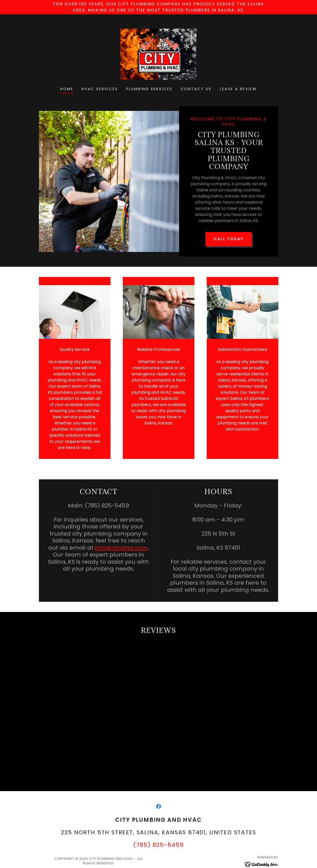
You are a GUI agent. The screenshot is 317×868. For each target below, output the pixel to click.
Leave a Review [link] (238, 89)
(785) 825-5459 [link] (159, 848)
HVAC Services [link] (100, 89)
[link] (159, 54)
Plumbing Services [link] (149, 89)
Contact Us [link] (196, 89)
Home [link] (67, 89)
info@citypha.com (121, 538)
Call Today (229, 223)
